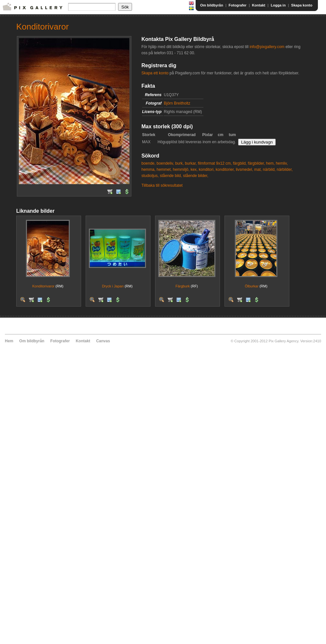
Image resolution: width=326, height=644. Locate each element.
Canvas (103, 341)
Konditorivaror (43, 286)
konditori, (207, 170)
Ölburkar (252, 286)
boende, (148, 163)
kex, (194, 170)
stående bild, (171, 176)
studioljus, (150, 176)
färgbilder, (256, 163)
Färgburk (183, 286)
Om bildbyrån (212, 5)
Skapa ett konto (155, 73)
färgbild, (240, 163)
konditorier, (225, 170)
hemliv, (282, 163)
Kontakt (259, 5)
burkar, (191, 163)
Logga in (278, 5)
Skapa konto (302, 5)
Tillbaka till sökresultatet (162, 185)
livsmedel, (244, 170)
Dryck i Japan (113, 286)
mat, (258, 170)
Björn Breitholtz (177, 103)
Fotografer (238, 5)
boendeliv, (165, 163)
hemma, (148, 170)
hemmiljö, (181, 170)
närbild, (269, 170)
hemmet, (164, 170)
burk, (180, 163)
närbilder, (285, 170)
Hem (9, 341)
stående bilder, (196, 176)
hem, (270, 163)
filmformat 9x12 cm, (215, 163)
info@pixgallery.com (267, 47)
